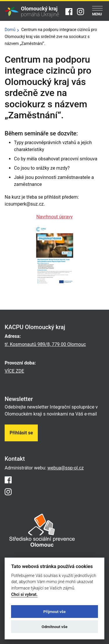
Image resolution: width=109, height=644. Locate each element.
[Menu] (97, 11)
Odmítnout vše (54, 627)
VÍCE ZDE (14, 371)
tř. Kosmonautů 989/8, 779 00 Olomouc (45, 344)
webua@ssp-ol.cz (66, 468)
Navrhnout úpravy (54, 217)
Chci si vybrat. (24, 595)
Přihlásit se (21, 433)
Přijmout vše (54, 612)
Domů (10, 30)
